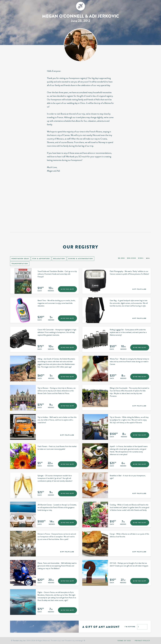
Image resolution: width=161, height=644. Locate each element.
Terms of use (124, 641)
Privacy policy (142, 641)
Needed (51, 291)
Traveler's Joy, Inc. (19, 641)
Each (40, 291)
